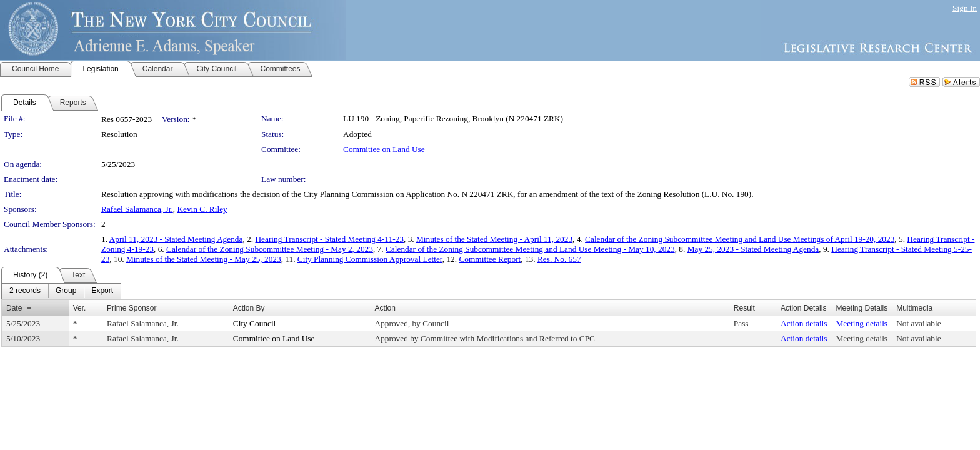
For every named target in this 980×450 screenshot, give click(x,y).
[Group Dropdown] (66, 291)
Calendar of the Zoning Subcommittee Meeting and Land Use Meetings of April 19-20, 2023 (740, 239)
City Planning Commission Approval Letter (370, 259)
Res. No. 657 (559, 259)
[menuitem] (25, 291)
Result (744, 308)
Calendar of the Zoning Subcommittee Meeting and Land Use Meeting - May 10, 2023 (530, 249)
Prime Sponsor (132, 308)
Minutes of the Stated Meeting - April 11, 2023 (494, 239)
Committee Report (490, 259)
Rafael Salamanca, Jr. (137, 209)
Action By (249, 308)
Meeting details (862, 323)
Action (385, 308)
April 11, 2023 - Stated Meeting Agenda (176, 239)
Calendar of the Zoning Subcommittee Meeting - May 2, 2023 (270, 249)
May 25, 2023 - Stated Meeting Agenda (753, 249)
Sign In (965, 8)
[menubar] (61, 291)
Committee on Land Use (384, 149)
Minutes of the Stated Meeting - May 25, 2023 (204, 259)
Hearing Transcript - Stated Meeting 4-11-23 (329, 239)
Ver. (80, 308)
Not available (918, 323)
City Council (255, 323)
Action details (804, 323)
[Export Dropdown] (102, 291)
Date (14, 308)
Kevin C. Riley (202, 209)
